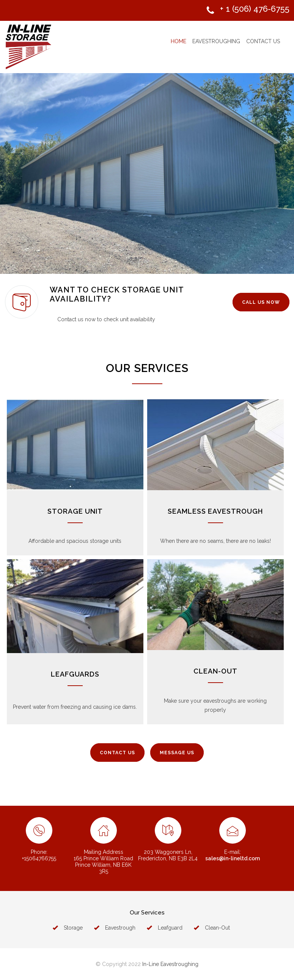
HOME (178, 41)
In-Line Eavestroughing (170, 964)
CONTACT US (263, 41)
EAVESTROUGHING (216, 41)
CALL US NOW (261, 302)
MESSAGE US (177, 753)
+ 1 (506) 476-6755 (255, 9)
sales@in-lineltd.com (233, 858)
